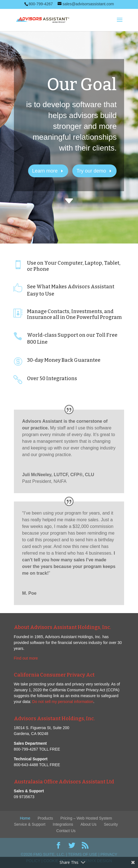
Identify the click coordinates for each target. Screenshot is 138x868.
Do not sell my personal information (63, 702)
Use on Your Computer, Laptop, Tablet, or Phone (74, 266)
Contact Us (66, 831)
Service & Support (30, 824)
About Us (88, 824)
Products (45, 818)
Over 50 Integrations (52, 378)
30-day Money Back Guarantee (64, 360)
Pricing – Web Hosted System (86, 818)
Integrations (63, 824)
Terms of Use (83, 854)
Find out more (26, 658)
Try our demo (91, 171)
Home (25, 818)
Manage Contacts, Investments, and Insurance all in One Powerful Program (74, 314)
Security (111, 824)
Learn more (45, 171)
